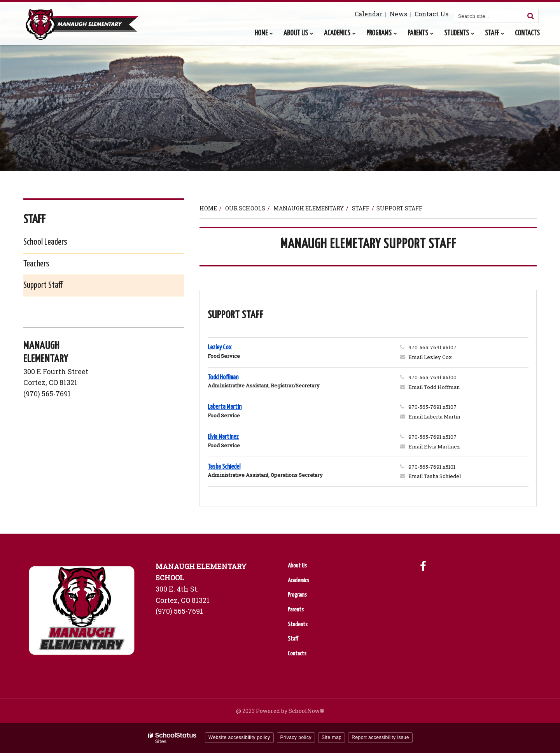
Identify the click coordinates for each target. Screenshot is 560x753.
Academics (298, 581)
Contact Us (431, 14)
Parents (296, 610)
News (398, 14)
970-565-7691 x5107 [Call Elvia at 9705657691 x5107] (432, 437)
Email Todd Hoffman (434, 387)
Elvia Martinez (223, 437)
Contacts (297, 654)
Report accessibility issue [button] (380, 737)
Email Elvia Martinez (434, 447)
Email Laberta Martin (434, 417)
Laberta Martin (225, 407)
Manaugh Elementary (309, 208)
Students (298, 624)
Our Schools (245, 208)
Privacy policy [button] (296, 737)
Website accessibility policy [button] (239, 737)
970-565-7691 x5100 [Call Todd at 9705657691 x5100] (432, 377)
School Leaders (45, 242)
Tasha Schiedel (224, 467)
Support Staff (43, 285)
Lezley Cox (220, 348)
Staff (361, 208)
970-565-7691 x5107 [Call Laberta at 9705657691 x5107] (432, 407)
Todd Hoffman (223, 377)
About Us (297, 566)
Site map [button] (332, 737)
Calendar (368, 14)
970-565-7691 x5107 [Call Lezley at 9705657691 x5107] (432, 347)
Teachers (36, 264)
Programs (297, 595)
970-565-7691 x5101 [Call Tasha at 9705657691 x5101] (432, 467)
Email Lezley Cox (430, 357)
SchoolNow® (306, 711)
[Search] (530, 16)
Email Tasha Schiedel (435, 476)
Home (208, 208)
